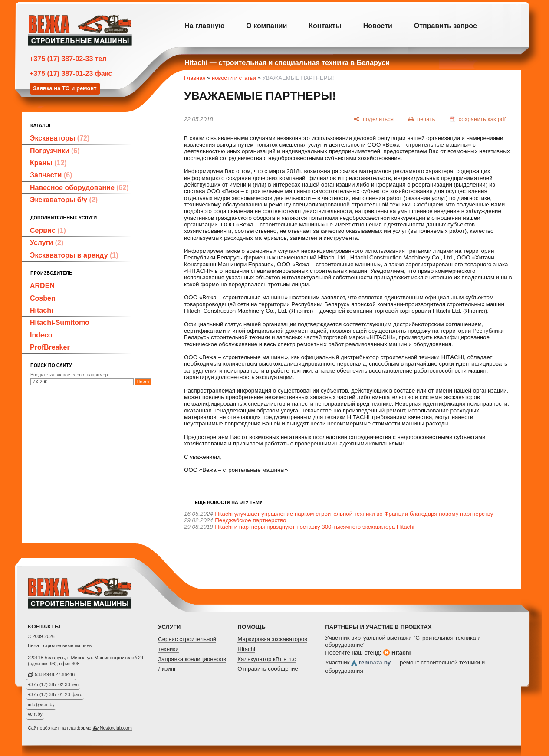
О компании (266, 26)
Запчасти (51, 175)
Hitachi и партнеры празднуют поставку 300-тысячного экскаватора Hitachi (314, 527)
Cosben (43, 298)
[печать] (422, 119)
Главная (195, 78)
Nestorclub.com (116, 728)
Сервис (48, 231)
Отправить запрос (445, 26)
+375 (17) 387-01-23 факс (71, 74)
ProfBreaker (50, 347)
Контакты (325, 26)
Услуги (47, 243)
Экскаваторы (60, 138)
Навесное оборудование (79, 188)
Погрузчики (55, 151)
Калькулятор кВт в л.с (267, 659)
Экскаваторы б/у (64, 200)
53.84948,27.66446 (55, 674)
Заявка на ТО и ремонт (65, 88)
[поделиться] (374, 119)
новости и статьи (234, 78)
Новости (378, 26)
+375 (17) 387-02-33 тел (68, 59)
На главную (204, 26)
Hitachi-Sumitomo (60, 322)
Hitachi (41, 310)
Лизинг (167, 669)
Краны (48, 163)
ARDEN (42, 286)
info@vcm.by (41, 704)
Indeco (41, 335)
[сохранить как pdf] (478, 119)
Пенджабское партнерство (250, 520)
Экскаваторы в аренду (74, 255)
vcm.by (35, 714)
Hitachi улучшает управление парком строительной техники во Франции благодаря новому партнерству (354, 514)
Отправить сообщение (268, 669)
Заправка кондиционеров (192, 659)
